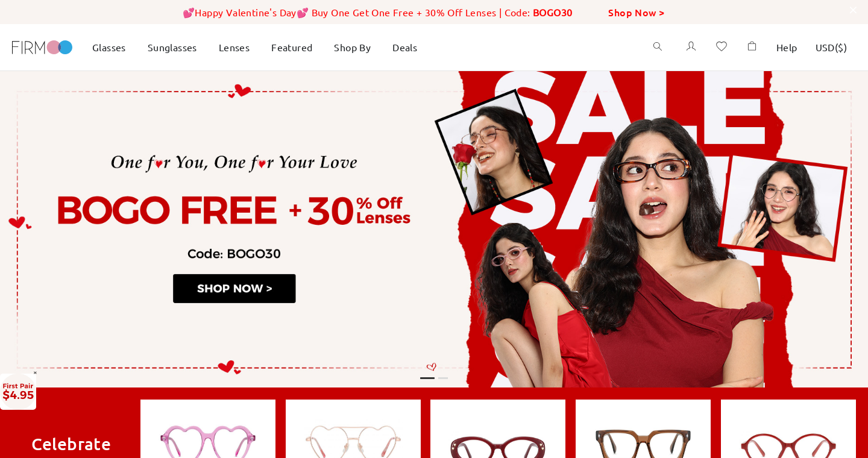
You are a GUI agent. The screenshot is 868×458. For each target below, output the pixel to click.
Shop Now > (636, 12)
